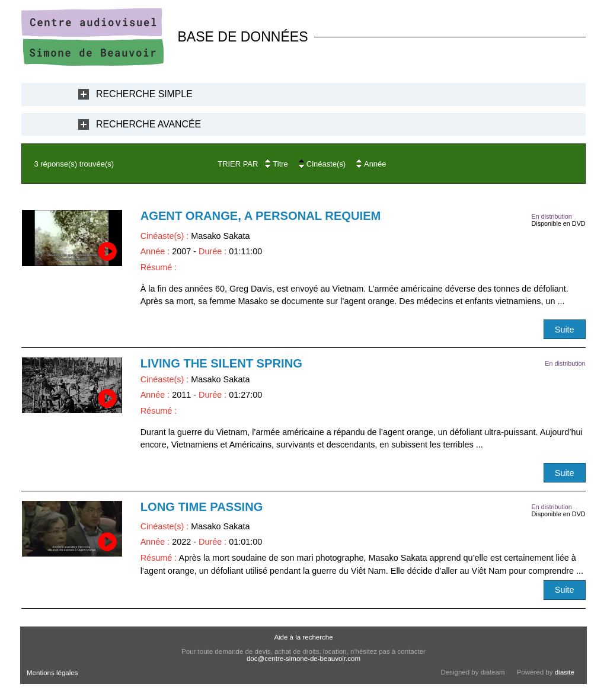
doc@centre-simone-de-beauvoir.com (303, 659)
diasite (565, 672)
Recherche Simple (144, 94)
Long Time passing (202, 507)
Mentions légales (52, 673)
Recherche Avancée (148, 124)
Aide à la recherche (303, 637)
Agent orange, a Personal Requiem (261, 216)
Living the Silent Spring (221, 363)
